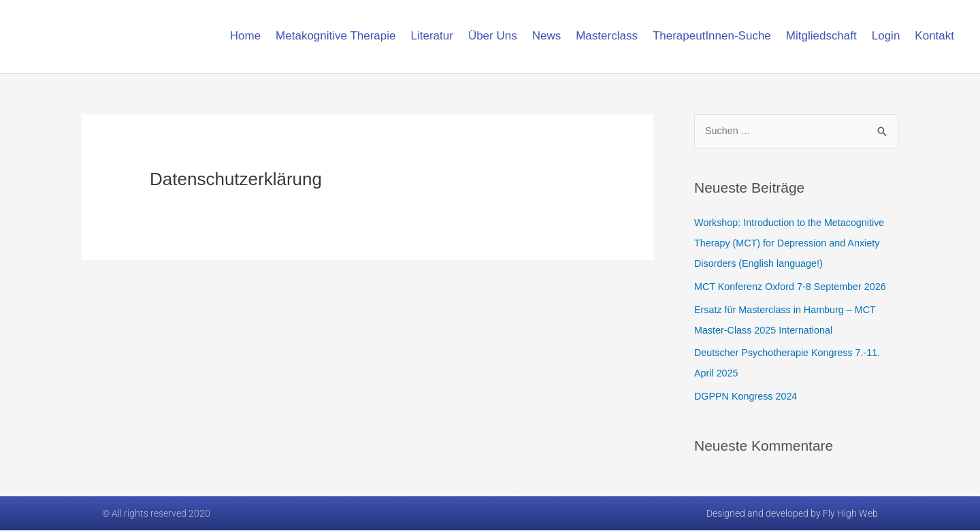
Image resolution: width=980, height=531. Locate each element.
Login (886, 36)
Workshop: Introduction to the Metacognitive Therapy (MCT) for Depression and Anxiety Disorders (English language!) (794, 243)
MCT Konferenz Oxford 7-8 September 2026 (795, 287)
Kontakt (934, 36)
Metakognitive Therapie (336, 36)
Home (245, 36)
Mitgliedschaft (821, 36)
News (547, 36)
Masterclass (607, 36)
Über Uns (493, 36)
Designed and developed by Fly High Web (792, 514)
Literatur (432, 36)
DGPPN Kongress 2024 (748, 397)
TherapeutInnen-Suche (712, 36)
